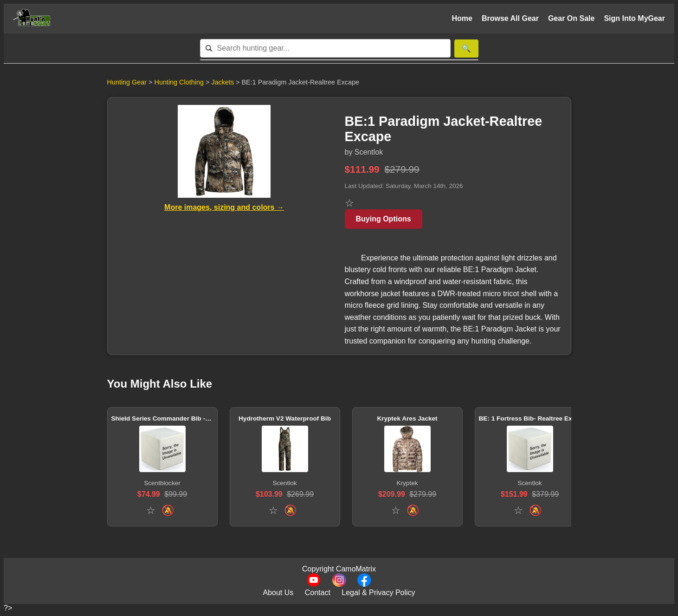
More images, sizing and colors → (224, 207)
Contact (318, 593)
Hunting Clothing (180, 82)
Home (462, 18)
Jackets (223, 82)
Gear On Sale (571, 18)
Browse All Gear (510, 18)
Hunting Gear (127, 82)
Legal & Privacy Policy (378, 593)
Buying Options (384, 219)
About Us (278, 593)
